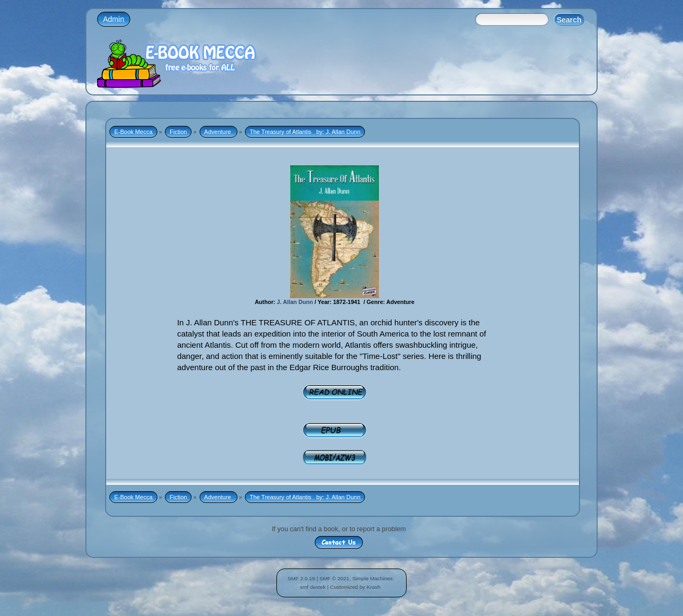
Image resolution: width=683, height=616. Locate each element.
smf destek (313, 587)
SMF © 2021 (335, 578)
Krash (374, 587)
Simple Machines (372, 578)
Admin (114, 19)
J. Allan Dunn (295, 302)
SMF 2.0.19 (301, 578)
